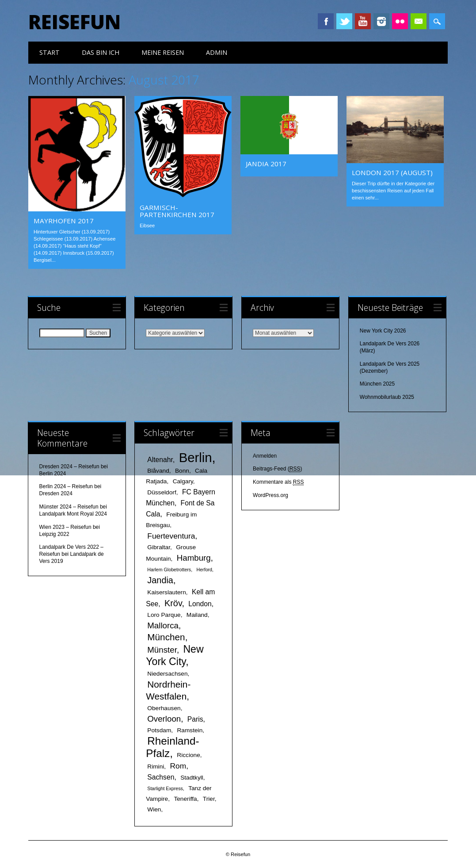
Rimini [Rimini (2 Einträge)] (156, 767)
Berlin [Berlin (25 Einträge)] (196, 457)
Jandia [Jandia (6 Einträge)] (160, 580)
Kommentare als (278, 482)
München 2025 (377, 384)
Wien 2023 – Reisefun (65, 527)
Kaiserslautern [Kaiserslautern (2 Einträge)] (167, 592)
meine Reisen (163, 52)
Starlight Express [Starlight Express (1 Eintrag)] (165, 788)
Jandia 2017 (266, 164)
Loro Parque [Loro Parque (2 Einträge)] (164, 615)
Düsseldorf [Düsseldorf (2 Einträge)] (162, 492)
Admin (217, 52)
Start (50, 52)
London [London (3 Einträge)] (200, 604)
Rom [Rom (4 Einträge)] (178, 766)
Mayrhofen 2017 (64, 221)
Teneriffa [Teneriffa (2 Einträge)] (185, 799)
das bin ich (101, 52)
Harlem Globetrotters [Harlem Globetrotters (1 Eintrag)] (169, 570)
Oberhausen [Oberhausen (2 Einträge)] (164, 708)
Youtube (363, 21)
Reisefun (74, 22)
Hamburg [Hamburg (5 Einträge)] (194, 558)
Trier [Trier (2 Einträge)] (209, 799)
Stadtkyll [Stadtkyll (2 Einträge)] (192, 778)
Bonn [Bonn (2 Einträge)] (182, 471)
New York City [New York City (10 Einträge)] (175, 655)
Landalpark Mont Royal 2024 (73, 514)
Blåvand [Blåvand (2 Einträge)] (158, 471)
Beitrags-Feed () (277, 469)
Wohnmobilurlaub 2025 (387, 397)
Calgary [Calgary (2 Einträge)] (183, 481)
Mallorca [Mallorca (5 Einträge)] (163, 625)
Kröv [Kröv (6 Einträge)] (173, 603)
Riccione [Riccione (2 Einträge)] (188, 755)
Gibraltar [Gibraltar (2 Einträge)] (159, 547)
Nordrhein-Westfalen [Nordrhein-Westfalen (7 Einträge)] (168, 690)
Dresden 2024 (56, 493)
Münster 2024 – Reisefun (69, 507)
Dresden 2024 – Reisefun (69, 467)
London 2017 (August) (392, 172)
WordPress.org (270, 495)
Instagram (381, 21)
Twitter (344, 21)
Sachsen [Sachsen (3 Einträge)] (161, 777)
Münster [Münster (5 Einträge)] (162, 650)
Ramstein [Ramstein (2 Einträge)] (190, 730)
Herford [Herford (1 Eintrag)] (205, 570)
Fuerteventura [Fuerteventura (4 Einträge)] (171, 536)
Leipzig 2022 (54, 534)
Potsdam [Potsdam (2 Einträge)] (159, 730)
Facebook (326, 21)
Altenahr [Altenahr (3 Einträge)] (160, 460)
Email (419, 21)
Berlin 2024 (53, 474)
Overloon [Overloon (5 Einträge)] (164, 719)
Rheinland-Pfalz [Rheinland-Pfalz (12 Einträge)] (172, 747)
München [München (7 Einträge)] (166, 637)
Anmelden (265, 456)
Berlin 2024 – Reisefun (66, 486)
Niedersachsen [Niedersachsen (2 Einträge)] (167, 674)
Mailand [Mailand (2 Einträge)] (197, 615)
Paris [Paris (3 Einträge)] (195, 719)
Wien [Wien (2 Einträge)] (154, 809)
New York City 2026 (383, 331)
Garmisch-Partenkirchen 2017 (177, 211)
